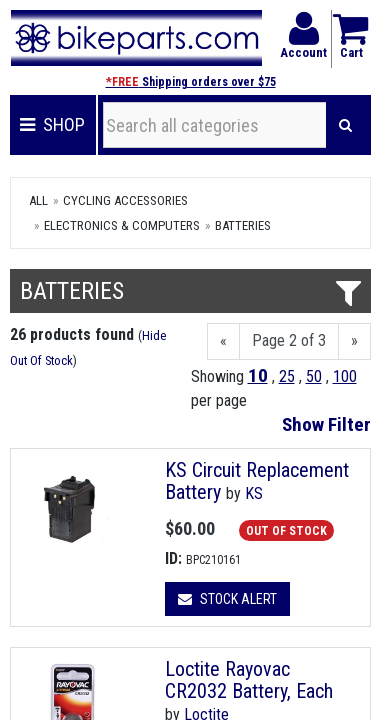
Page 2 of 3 (289, 340)
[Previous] (223, 341)
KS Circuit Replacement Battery (257, 481)
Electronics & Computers (122, 225)
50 (314, 376)
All (38, 200)
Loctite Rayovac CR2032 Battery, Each (249, 680)
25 (287, 376)
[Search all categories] (215, 125)
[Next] (354, 341)
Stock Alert (227, 599)
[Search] (345, 125)
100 (345, 376)
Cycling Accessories (125, 200)
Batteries (243, 225)
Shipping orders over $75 (191, 82)
